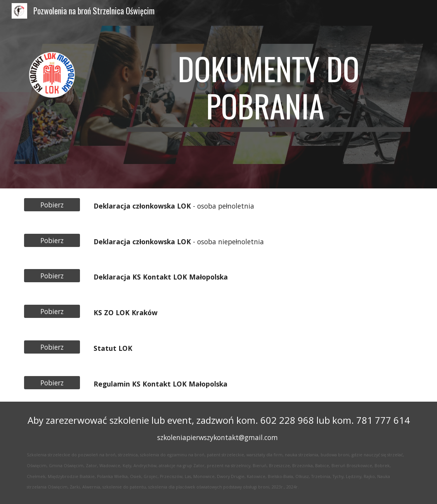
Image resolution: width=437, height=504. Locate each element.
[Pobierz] (52, 205)
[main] (268, 94)
